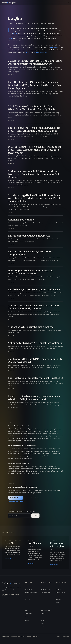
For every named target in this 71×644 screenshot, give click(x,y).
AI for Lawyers (28, 614)
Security (58, 603)
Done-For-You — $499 (46, 593)
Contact (43, 614)
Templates (59, 596)
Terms (42, 620)
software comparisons (40, 52)
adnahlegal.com (65, 637)
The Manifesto (29, 596)
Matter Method (54, 48)
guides (15, 33)
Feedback (43, 617)
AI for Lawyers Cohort (46, 589)
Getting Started (29, 589)
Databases (59, 589)
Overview (58, 586)
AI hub (28, 52)
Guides (27, 610)
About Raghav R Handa (46, 610)
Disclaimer (43, 627)
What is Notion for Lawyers (31, 593)
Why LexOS (28, 599)
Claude (10, 38)
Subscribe (35, 516)
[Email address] (19, 516)
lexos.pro (58, 637)
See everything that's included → (16, 502)
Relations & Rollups (61, 593)
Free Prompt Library (30, 617)
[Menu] (68, 3)
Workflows (59, 599)
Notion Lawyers (11, 583)
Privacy (42, 624)
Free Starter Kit (29, 586)
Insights (27, 620)
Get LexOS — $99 (16, 498)
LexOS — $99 (44, 586)
